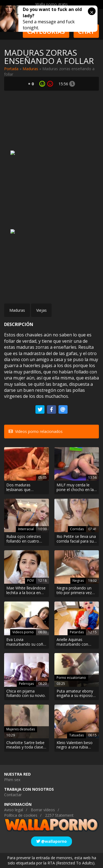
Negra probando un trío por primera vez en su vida (74, 591)
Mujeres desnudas (21, 729)
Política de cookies (21, 815)
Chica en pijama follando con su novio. (26, 694)
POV (30, 581)
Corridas (77, 529)
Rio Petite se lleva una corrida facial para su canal (76, 539)
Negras (78, 581)
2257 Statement (59, 815)
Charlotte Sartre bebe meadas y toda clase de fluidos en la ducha (26, 745)
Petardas (77, 632)
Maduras (30, 69)
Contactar (13, 795)
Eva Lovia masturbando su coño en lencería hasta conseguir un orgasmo (26, 642)
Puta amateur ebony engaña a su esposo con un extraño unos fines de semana (75, 694)
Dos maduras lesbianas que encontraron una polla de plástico (26, 487)
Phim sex (12, 780)
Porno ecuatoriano (71, 678)
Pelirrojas (26, 684)
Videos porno (23, 632)
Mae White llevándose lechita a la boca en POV (26, 591)
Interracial (26, 529)
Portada (11, 69)
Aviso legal (14, 810)
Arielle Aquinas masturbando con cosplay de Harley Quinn (72, 642)
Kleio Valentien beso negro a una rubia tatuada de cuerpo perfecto (75, 745)
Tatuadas (76, 735)
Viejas (41, 310)
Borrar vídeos (43, 810)
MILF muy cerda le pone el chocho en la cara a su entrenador (75, 487)
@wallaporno (51, 841)
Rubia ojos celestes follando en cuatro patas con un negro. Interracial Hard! (24, 539)
